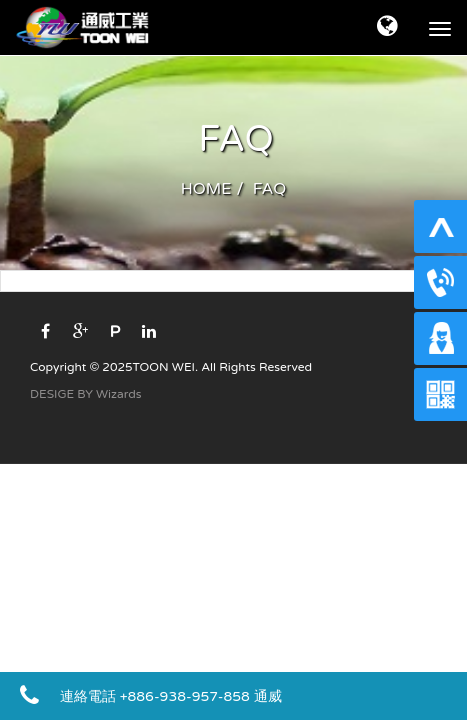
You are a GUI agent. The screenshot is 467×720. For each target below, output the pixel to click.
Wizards (118, 394)
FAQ (270, 189)
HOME (206, 189)
